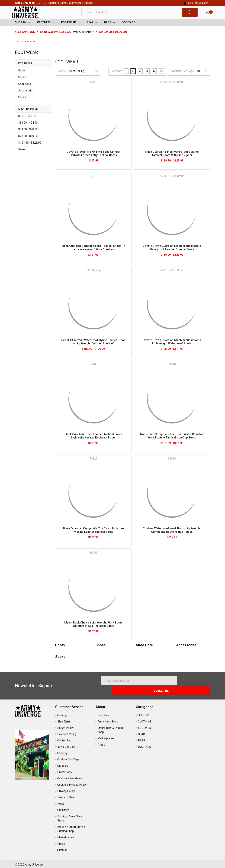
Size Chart (64, 720)
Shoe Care (25, 92)
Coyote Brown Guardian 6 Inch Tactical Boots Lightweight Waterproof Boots (172, 350)
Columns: (116, 79)
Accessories (26, 99)
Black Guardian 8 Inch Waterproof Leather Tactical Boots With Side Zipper (172, 162)
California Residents (70, 776)
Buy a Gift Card (66, 745)
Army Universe (25, 3)
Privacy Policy (66, 789)
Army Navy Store (108, 720)
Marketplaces (66, 835)
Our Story (63, 808)
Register (203, 3)
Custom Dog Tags (68, 758)
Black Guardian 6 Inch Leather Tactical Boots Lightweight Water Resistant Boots (93, 444)
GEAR (90, 31)
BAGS (108, 31)
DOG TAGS (129, 31)
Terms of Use (66, 795)
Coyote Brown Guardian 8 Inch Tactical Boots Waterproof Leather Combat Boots (172, 256)
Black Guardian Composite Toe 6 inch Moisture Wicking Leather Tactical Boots (93, 539)
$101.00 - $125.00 (30, 151)
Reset (22, 158)
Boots (22, 79)
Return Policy (65, 726)
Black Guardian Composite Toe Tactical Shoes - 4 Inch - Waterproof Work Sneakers (93, 256)
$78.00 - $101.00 (29, 144)
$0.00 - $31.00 (27, 124)
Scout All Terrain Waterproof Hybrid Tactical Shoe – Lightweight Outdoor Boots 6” (93, 350)
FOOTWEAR (69, 31)
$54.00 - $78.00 (28, 138)
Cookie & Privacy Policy (72, 783)
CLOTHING (44, 31)
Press (61, 842)
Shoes (22, 86)
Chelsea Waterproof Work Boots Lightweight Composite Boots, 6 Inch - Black (172, 539)
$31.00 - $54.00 (28, 131)
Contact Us (64, 739)
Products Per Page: (182, 79)
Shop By (62, 751)
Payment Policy (67, 732)
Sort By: (62, 79)
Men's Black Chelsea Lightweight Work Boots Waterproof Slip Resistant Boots (93, 633)
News (61, 802)
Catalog (62, 713)
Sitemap (62, 848)
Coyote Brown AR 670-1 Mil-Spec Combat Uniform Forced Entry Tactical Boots (93, 162)
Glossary (63, 764)
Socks (22, 106)
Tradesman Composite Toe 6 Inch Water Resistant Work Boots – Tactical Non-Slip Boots (172, 444)
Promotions (65, 770)
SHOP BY (21, 31)
